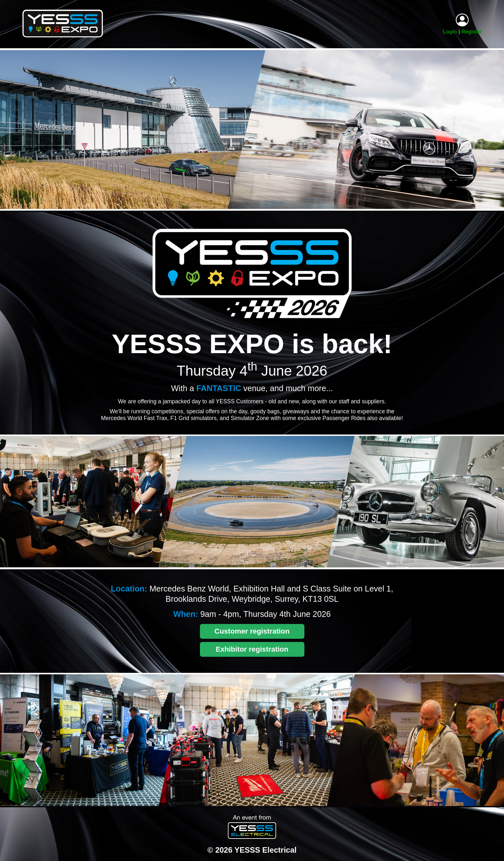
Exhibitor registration (252, 649)
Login (450, 32)
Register (472, 32)
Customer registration (252, 631)
